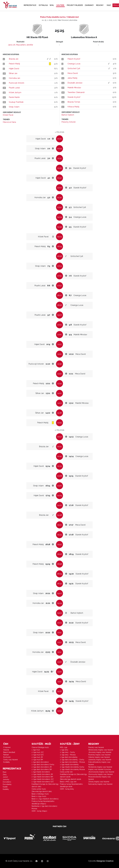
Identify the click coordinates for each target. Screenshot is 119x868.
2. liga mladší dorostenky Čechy (72, 767)
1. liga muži (36, 750)
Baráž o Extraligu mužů (40, 794)
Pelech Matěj (14, 64)
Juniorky (6, 779)
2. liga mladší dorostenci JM (42, 774)
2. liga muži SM (37, 760)
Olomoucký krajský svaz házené (100, 774)
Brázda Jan (14, 59)
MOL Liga (64, 747)
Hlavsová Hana (9, 122)
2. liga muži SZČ (38, 755)
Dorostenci (7, 782)
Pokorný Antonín (69, 122)
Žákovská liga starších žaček (70, 779)
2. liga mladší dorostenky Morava (72, 769)
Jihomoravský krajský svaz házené (101, 772)
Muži (5, 772)
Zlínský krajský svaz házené (99, 782)
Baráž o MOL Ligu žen (68, 782)
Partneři (6, 755)
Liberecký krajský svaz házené (100, 760)
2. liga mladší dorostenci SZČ (43, 782)
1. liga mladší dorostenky (69, 765)
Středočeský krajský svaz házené (101, 750)
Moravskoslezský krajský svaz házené (100, 778)
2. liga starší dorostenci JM (42, 767)
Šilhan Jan (13, 73)
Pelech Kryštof (74, 59)
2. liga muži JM (37, 757)
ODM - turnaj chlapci (39, 811)
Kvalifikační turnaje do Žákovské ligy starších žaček (73, 776)
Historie (6, 750)
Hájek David (14, 69)
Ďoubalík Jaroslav (75, 83)
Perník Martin (14, 97)
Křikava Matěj (73, 107)
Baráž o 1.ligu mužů (39, 796)
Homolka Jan (14, 78)
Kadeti (5, 787)
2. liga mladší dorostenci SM (42, 777)
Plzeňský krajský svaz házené (99, 755)
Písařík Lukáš (14, 88)
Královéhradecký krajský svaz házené (99, 763)
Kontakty (7, 762)
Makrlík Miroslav (74, 88)
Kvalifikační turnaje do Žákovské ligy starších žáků (45, 785)
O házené (7, 747)
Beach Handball (9, 752)
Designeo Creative (105, 861)
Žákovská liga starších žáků (42, 791)
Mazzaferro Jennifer (25, 45)
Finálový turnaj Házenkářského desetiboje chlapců (43, 802)
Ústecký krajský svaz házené (99, 757)
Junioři (5, 777)
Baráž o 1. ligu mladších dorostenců (45, 799)
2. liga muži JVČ (38, 752)
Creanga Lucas (74, 64)
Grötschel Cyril (74, 68)
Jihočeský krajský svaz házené (100, 752)
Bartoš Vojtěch (68, 115)
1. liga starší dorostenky (69, 757)
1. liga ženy (64, 750)
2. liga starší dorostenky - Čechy (72, 760)
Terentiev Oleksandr (76, 92)
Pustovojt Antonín (17, 83)
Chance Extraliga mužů (40, 747)
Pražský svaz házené (96, 747)
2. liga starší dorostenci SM (42, 769)
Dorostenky (7, 784)
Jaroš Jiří (12, 45)
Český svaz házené (10, 760)
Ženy (5, 775)
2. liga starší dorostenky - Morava (72, 762)
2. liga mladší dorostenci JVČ (43, 779)
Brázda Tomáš (74, 102)
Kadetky (6, 789)
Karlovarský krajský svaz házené (100, 784)
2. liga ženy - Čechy (67, 752)
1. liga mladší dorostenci (41, 772)
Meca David (73, 73)
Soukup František (16, 102)
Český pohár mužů (39, 789)
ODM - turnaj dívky (67, 789)
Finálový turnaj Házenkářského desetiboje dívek (71, 785)
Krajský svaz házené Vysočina (100, 769)
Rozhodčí (7, 757)
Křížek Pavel (8, 115)
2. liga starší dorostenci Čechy (43, 765)
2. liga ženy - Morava (68, 755)
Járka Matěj (72, 78)
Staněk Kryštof (74, 97)
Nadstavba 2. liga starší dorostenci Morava (44, 807)
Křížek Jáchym (15, 92)
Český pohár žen (66, 772)
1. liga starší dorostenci (40, 762)
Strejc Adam (14, 107)
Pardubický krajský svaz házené (100, 767)
